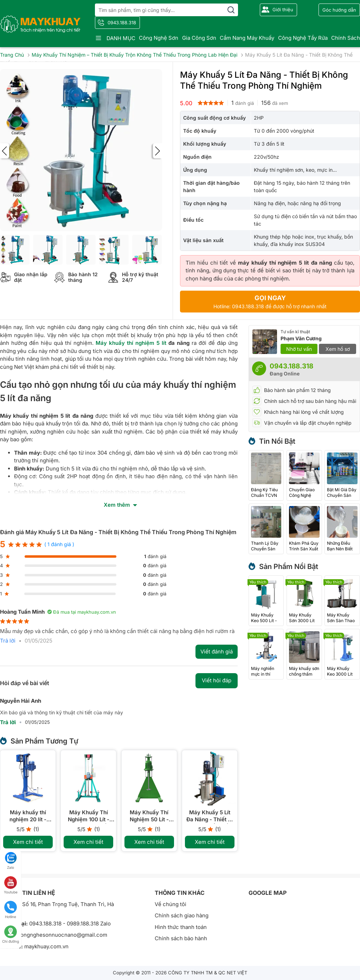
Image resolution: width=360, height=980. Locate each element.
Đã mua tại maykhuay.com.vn (82, 612)
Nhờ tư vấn (299, 349)
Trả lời (8, 641)
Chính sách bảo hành (181, 938)
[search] (231, 10)
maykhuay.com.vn (46, 946)
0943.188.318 (122, 23)
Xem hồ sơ (338, 349)
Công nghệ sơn (159, 38)
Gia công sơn (199, 38)
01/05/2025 (38, 641)
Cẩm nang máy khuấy (247, 38)
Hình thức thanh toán (181, 927)
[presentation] (5, 151)
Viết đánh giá (217, 652)
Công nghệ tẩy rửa (303, 38)
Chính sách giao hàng (182, 915)
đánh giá (243, 103)
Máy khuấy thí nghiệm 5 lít (131, 343)
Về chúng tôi (171, 904)
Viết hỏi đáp (217, 680)
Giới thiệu (283, 10)
